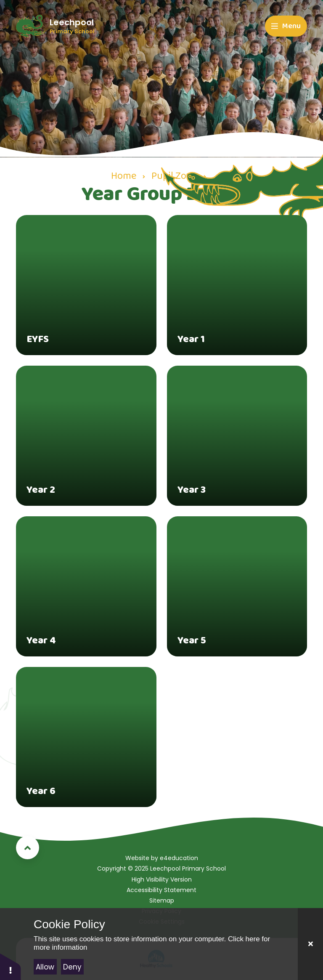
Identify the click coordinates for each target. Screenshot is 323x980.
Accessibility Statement (161, 890)
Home (124, 176)
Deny (72, 967)
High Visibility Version (162, 879)
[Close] (310, 944)
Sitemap (162, 900)
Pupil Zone (174, 176)
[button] (11, 966)
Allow (45, 967)
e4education (179, 858)
